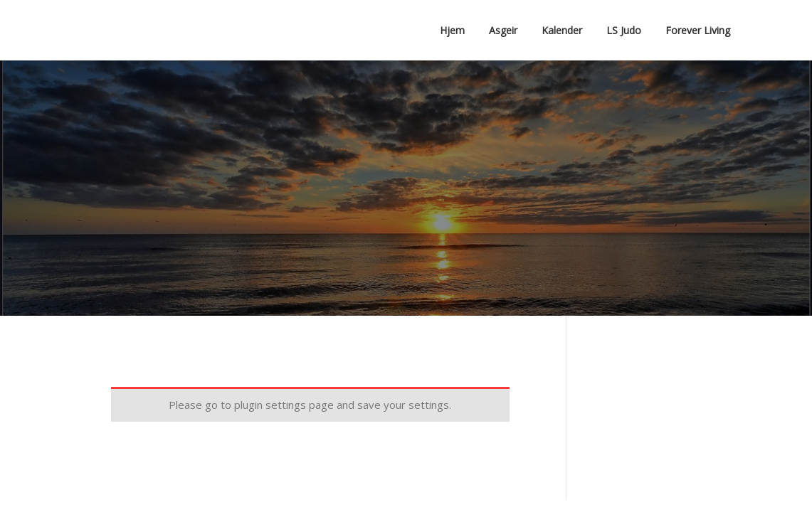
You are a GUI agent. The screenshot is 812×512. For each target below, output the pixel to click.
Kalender (562, 30)
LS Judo (624, 30)
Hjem (452, 30)
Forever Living (698, 30)
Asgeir (503, 30)
